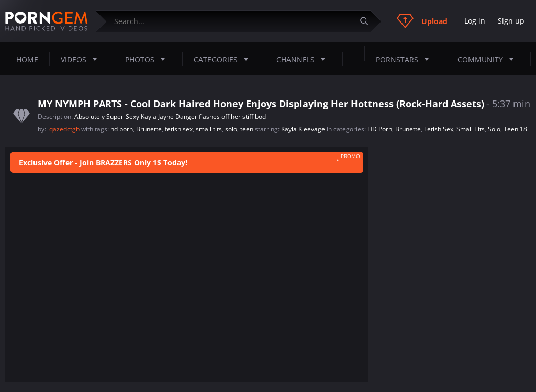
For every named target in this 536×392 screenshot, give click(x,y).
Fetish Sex (439, 129)
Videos (82, 59)
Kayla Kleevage (303, 129)
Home (27, 59)
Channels (304, 59)
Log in (475, 21)
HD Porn (380, 129)
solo (231, 129)
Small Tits (471, 129)
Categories (224, 59)
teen (247, 129)
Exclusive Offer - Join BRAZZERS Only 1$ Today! (103, 163)
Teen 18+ (517, 129)
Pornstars (405, 59)
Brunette (149, 129)
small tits (209, 129)
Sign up (511, 21)
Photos (148, 59)
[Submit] (368, 21)
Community (489, 59)
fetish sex (179, 129)
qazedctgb (65, 129)
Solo (494, 129)
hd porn (122, 129)
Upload (422, 21)
